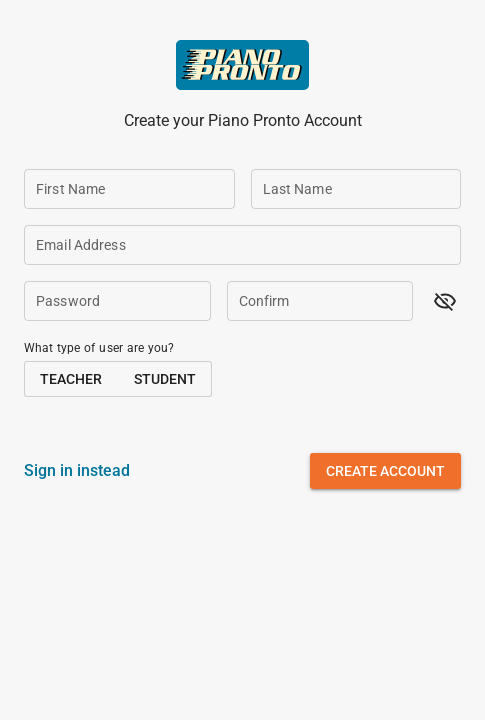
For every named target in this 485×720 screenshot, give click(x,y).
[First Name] (129, 189)
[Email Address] (242, 245)
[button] (445, 301)
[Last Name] (356, 189)
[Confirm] (320, 301)
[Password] (117, 301)
